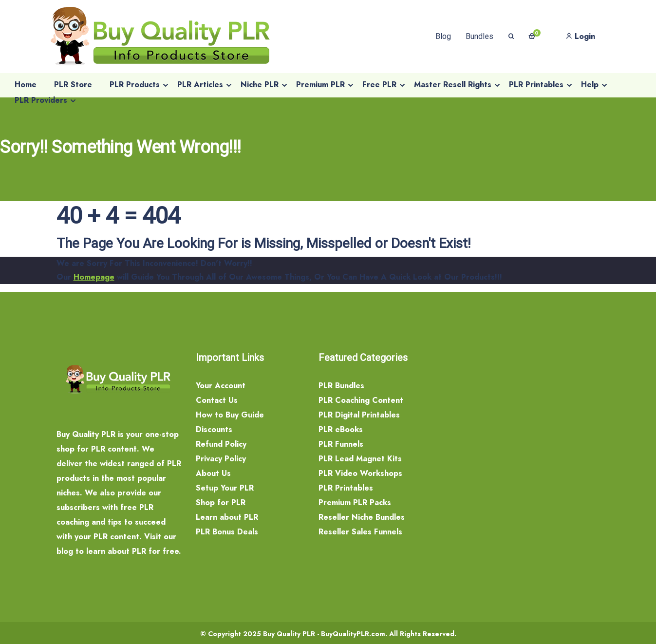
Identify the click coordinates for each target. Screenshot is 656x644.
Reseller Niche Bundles (362, 517)
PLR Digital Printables (359, 415)
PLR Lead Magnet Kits (360, 459)
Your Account (221, 386)
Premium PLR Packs (355, 502)
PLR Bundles (341, 386)
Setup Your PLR (225, 488)
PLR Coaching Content (361, 400)
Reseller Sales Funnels (360, 532)
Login (581, 36)
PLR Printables (346, 488)
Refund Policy (221, 444)
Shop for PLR (221, 502)
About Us (213, 473)
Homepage (94, 277)
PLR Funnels (341, 444)
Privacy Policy (221, 459)
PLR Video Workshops (360, 473)
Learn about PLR (227, 517)
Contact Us (217, 400)
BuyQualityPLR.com (353, 634)
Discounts (214, 429)
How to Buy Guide (230, 415)
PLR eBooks (341, 429)
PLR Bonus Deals (227, 532)
